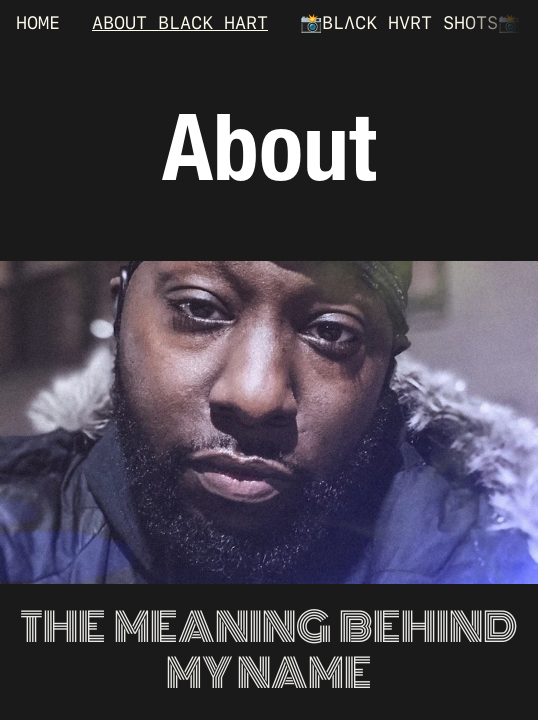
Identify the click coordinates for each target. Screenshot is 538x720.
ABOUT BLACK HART (180, 22)
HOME (38, 22)
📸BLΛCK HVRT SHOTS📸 (410, 22)
